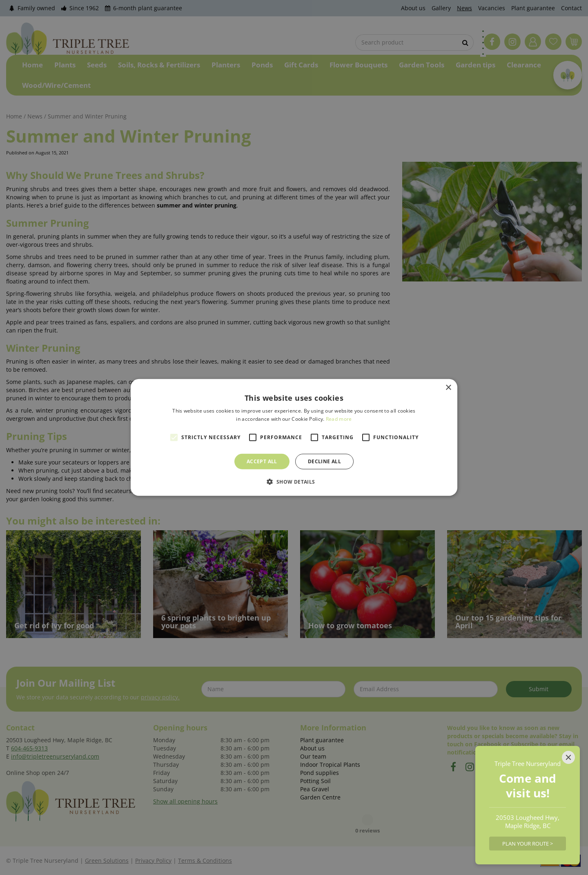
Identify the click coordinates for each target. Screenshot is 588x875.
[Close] (568, 757)
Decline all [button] (324, 461)
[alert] (294, 437)
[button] (294, 482)
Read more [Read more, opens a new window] (339, 419)
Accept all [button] (262, 461)
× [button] (448, 388)
